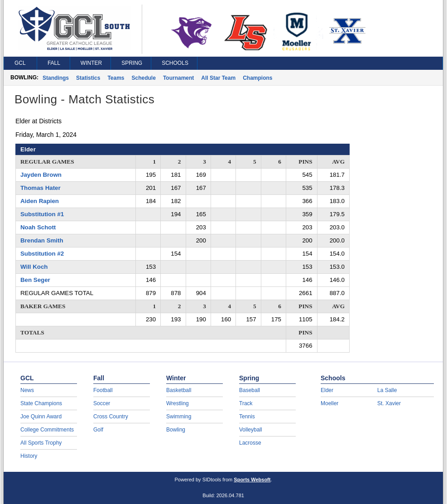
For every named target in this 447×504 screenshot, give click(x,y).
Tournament (178, 78)
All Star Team (218, 78)
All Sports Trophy (41, 443)
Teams (116, 78)
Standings (56, 78)
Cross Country (111, 417)
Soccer (102, 403)
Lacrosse (250, 443)
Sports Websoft (252, 480)
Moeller (329, 403)
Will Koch (34, 267)
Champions (257, 78)
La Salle (387, 390)
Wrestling (178, 403)
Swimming (179, 417)
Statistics (88, 78)
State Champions (41, 403)
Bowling (176, 430)
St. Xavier (389, 403)
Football (103, 390)
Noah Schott (38, 227)
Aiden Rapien (40, 201)
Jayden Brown (41, 175)
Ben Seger (35, 280)
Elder (327, 390)
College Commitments (47, 430)
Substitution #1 (42, 214)
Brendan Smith (42, 240)
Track (246, 403)
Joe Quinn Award (41, 417)
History (29, 456)
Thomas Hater (41, 188)
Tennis (247, 417)
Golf (98, 430)
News (27, 390)
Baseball (250, 390)
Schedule (144, 78)
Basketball (179, 390)
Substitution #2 (42, 254)
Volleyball (251, 430)
